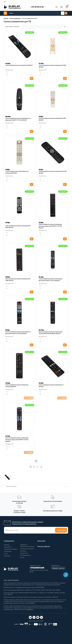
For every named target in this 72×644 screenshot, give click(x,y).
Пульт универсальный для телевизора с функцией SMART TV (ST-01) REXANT (51, 280)
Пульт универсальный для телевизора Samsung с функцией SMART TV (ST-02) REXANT (17, 440)
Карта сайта (24, 553)
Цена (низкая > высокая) (13, 27)
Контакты (23, 551)
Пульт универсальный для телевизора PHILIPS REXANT (53, 172)
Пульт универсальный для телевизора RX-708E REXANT (18, 280)
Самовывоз (8, 551)
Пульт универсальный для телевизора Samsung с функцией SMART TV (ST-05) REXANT (50, 226)
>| (41, 467)
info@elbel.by (55, 566)
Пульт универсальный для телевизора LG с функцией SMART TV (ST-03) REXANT (18, 333)
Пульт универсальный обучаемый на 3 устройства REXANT (17, 172)
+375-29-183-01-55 (37, 7)
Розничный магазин (11, 549)
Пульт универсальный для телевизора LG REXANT (51, 386)
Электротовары (36, 486)
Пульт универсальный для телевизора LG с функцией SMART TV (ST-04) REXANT (18, 119)
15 (65, 27)
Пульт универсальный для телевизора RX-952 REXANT (52, 66)
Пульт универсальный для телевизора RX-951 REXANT (52, 119)
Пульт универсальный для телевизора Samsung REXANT (17, 386)
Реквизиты (8, 547)
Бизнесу (7, 545)
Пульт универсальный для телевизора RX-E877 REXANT (18, 227)
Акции (22, 558)
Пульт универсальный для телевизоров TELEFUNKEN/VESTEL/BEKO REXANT (51, 333)
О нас (6, 554)
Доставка (7, 556)
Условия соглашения (27, 549)
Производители (25, 555)
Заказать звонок (58, 568)
